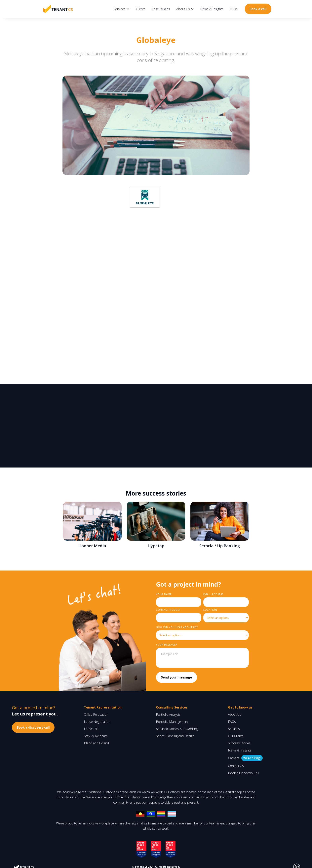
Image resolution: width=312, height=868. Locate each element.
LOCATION (210, 610)
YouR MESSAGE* (167, 645)
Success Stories (239, 743)
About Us (235, 714)
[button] (121, 9)
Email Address (213, 594)
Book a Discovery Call (243, 773)
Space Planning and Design (175, 736)
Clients (141, 9)
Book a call (258, 9)
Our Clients (236, 736)
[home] (58, 9)
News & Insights (212, 9)
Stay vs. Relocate (96, 736)
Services (234, 729)
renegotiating (226, 236)
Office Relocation (96, 714)
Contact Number (168, 610)
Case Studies (161, 9)
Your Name (164, 594)
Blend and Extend (96, 743)
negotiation (156, 320)
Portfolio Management (172, 722)
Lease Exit (91, 729)
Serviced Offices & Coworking (177, 729)
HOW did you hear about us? (177, 627)
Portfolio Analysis (168, 714)
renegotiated (156, 329)
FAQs (234, 9)
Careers (234, 758)
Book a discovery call (33, 727)
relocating (170, 242)
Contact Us (236, 766)
